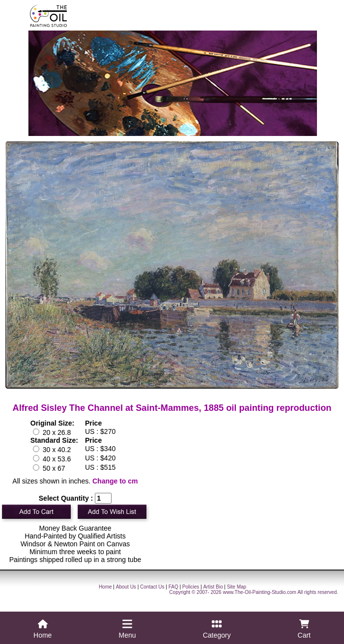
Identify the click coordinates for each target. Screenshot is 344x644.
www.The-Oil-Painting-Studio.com (259, 592)
